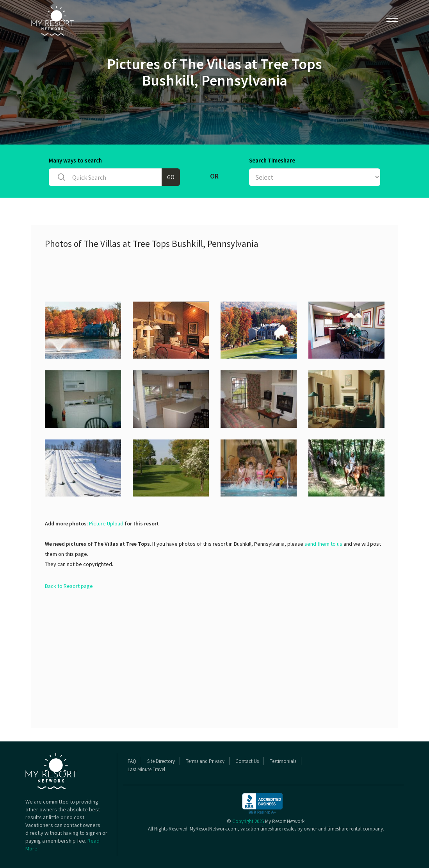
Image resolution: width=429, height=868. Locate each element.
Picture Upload (106, 523)
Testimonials (283, 761)
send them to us (323, 544)
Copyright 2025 (248, 821)
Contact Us (247, 761)
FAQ (132, 761)
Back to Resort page (69, 586)
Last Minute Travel (146, 769)
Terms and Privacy (205, 761)
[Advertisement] (187, 274)
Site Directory (161, 761)
